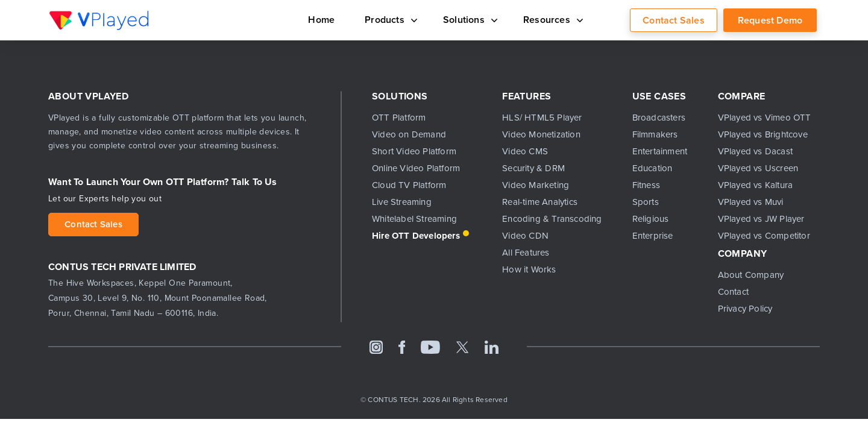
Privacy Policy (745, 309)
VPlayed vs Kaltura (756, 185)
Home (305, 19)
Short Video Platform (414, 151)
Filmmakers (655, 134)
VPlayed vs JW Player (761, 219)
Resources (549, 19)
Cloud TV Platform (409, 185)
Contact (733, 292)
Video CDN (525, 236)
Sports (646, 202)
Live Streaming (402, 202)
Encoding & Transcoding (552, 219)
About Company (751, 275)
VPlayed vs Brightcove (763, 134)
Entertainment (660, 151)
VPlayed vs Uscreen (758, 168)
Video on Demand (409, 134)
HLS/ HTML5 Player (542, 118)
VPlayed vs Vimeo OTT (765, 118)
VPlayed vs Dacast (755, 151)
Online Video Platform (416, 168)
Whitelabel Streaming (414, 219)
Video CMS (525, 151)
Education (653, 168)
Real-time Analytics (540, 202)
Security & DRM (533, 168)
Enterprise (653, 236)
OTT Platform (399, 118)
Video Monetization (541, 134)
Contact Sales (674, 20)
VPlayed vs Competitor (764, 236)
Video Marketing (536, 185)
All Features (526, 253)
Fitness (646, 185)
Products (377, 19)
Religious (651, 219)
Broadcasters (659, 118)
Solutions (461, 19)
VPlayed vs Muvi (751, 202)
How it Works (529, 269)
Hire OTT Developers (416, 236)
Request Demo (770, 20)
